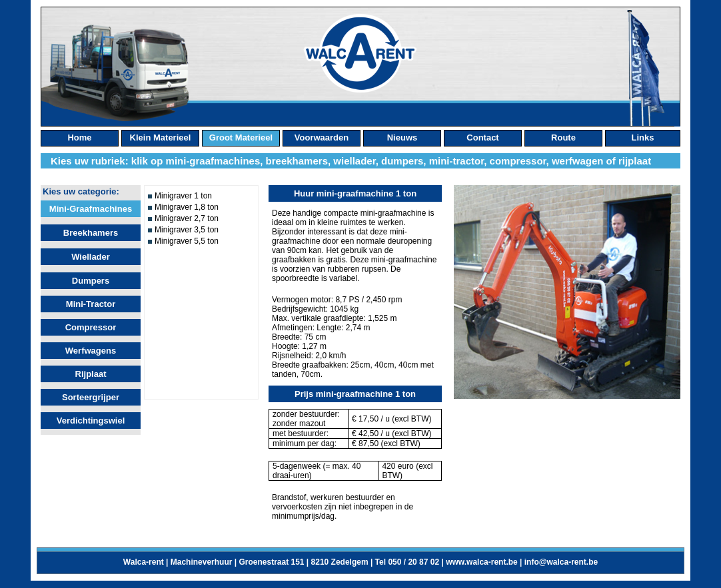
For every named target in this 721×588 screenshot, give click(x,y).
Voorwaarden (322, 138)
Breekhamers (91, 233)
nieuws (402, 138)
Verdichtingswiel (91, 421)
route (563, 138)
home (79, 138)
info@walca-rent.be (561, 562)
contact (482, 138)
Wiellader (91, 257)
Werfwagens (91, 351)
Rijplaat (91, 374)
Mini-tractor (91, 304)
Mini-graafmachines (91, 209)
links (643, 138)
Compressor (91, 327)
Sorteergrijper (91, 397)
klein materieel (161, 138)
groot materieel (241, 138)
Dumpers (91, 281)
